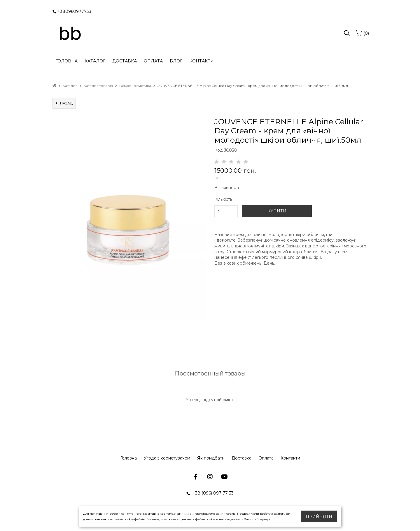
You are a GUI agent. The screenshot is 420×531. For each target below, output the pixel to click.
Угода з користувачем (167, 458)
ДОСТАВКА (125, 61)
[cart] (358, 33)
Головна (128, 458)
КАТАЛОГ (95, 61)
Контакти (290, 458)
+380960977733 (72, 11)
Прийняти (319, 516)
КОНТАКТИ (202, 61)
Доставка (242, 458)
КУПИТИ (277, 211)
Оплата (266, 458)
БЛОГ (176, 61)
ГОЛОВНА (66, 61)
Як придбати (211, 458)
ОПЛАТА (153, 61)
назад (64, 103)
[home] (54, 86)
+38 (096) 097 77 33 (210, 493)
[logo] (70, 34)
